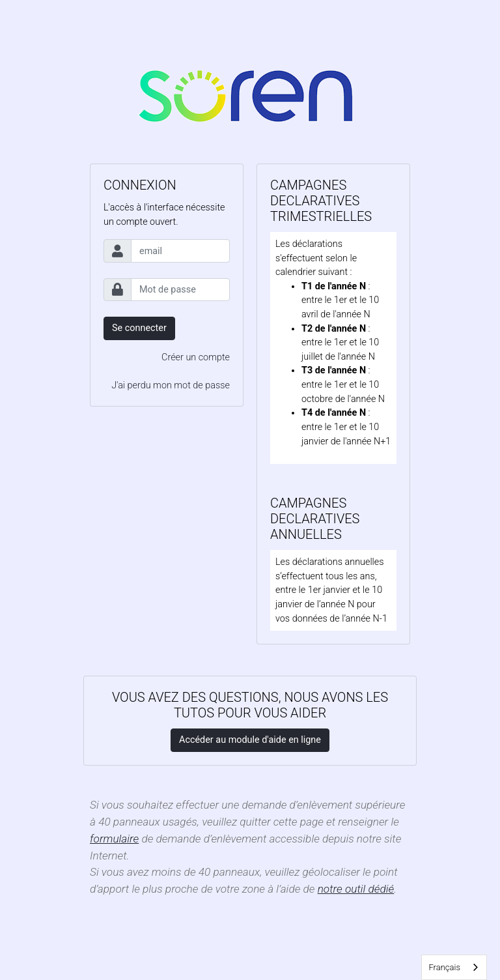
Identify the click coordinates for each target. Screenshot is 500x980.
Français (444, 967)
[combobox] (454, 967)
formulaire (114, 839)
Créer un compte (196, 357)
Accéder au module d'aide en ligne (250, 740)
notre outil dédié (356, 889)
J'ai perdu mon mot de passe (171, 385)
